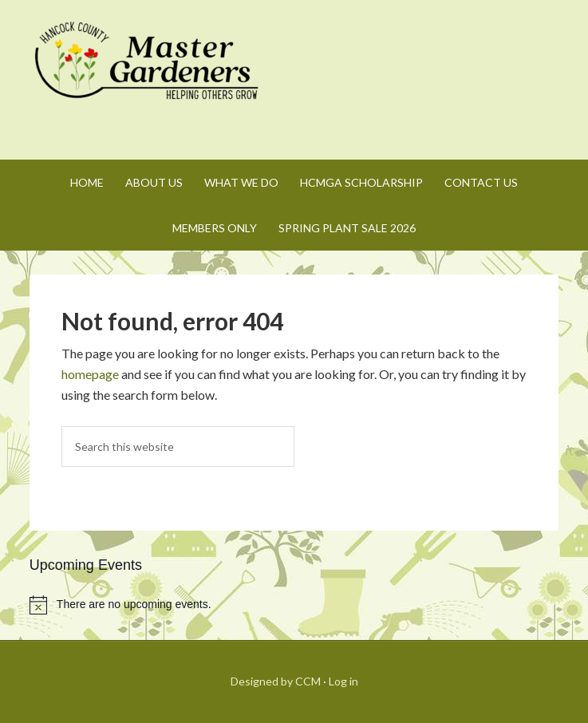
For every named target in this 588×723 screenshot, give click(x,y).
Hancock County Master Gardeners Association (149, 76)
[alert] (294, 605)
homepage (90, 374)
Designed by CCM (276, 681)
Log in (343, 681)
